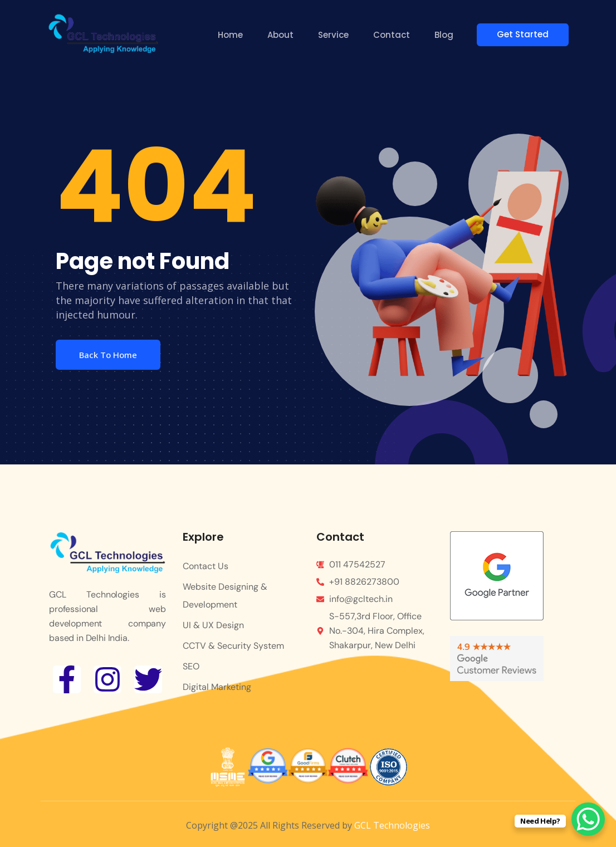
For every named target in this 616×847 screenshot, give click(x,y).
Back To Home (108, 355)
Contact (393, 35)
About (282, 35)
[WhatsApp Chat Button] (588, 819)
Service (335, 35)
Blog (446, 35)
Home (232, 35)
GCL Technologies (392, 825)
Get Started (527, 34)
